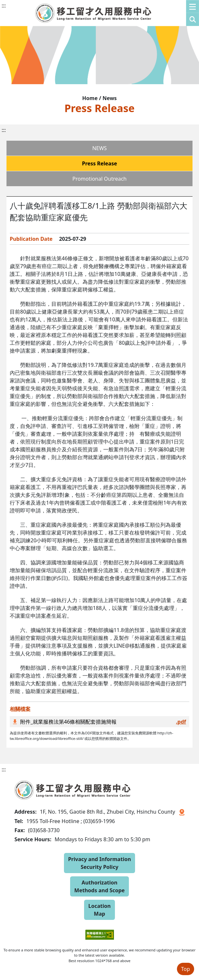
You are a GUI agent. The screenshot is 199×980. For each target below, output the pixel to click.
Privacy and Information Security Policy (100, 863)
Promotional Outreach (99, 179)
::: (4, 6)
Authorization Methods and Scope (99, 886)
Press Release (99, 163)
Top (186, 969)
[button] (193, 13)
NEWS (99, 148)
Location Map (99, 910)
